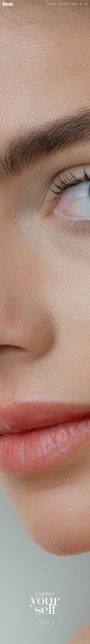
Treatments (51, 4)
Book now (45, 623)
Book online (63, 4)
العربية (74, 4)
